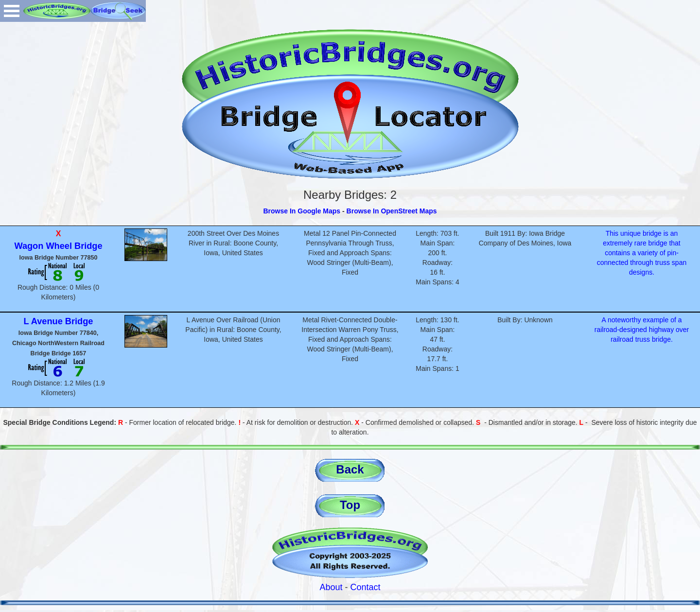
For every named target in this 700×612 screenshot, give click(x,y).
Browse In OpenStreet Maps (392, 211)
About (331, 587)
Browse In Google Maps (302, 211)
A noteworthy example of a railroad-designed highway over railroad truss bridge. (642, 330)
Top (350, 505)
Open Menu (12, 11)
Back (350, 469)
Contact (366, 587)
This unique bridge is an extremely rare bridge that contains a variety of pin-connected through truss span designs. (642, 253)
